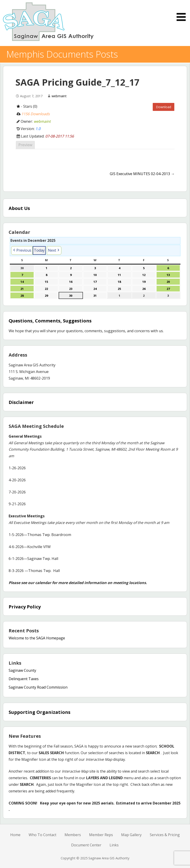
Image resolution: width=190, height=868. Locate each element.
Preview (25, 145)
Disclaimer (21, 402)
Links (114, 845)
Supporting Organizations (40, 712)
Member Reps (101, 835)
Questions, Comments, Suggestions (50, 321)
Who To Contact (42, 835)
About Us (19, 208)
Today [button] (39, 250)
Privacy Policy (25, 607)
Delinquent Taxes (24, 679)
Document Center (86, 845)
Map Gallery (131, 835)
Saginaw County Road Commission (38, 687)
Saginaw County (22, 670)
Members (73, 835)
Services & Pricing (165, 835)
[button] (22, 250)
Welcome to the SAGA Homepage (37, 638)
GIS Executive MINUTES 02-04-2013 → (142, 174)
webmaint (59, 96)
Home (15, 835)
